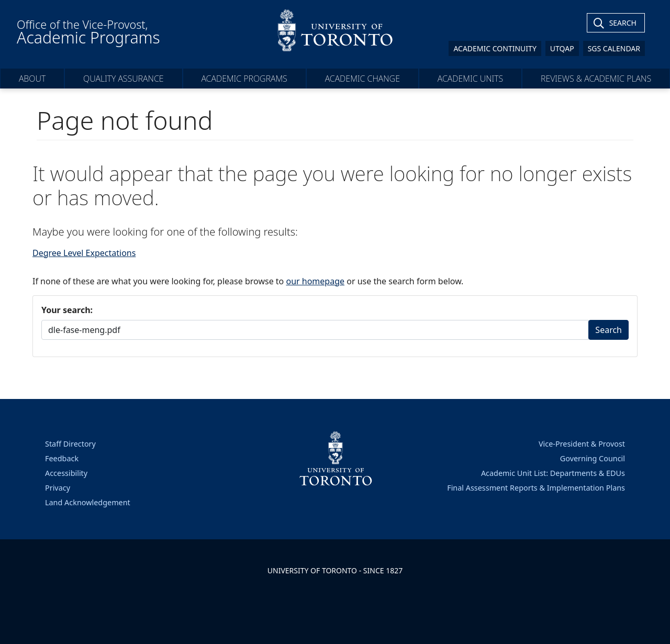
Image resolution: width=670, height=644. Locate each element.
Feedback (62, 458)
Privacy (58, 488)
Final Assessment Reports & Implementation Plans (536, 488)
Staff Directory (70, 444)
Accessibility (66, 473)
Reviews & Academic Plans (596, 79)
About (32, 79)
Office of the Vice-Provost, (88, 32)
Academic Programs (244, 79)
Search (608, 330)
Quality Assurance (124, 79)
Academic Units (470, 79)
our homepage (315, 281)
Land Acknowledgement (88, 502)
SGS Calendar (614, 48)
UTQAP (562, 48)
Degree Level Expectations (84, 253)
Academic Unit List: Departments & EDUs (553, 473)
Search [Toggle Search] (623, 23)
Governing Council (593, 458)
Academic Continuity (495, 48)
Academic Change (362, 79)
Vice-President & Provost (582, 444)
